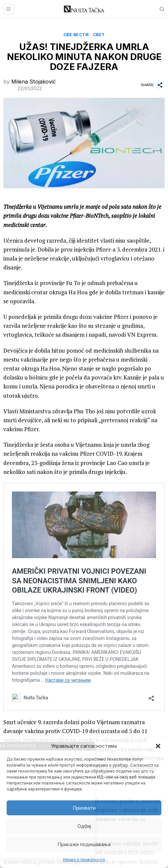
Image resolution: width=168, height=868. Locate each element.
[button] (158, 746)
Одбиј (84, 826)
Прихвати (84, 808)
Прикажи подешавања (84, 844)
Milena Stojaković (34, 82)
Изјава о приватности (84, 860)
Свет (99, 35)
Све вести (76, 35)
